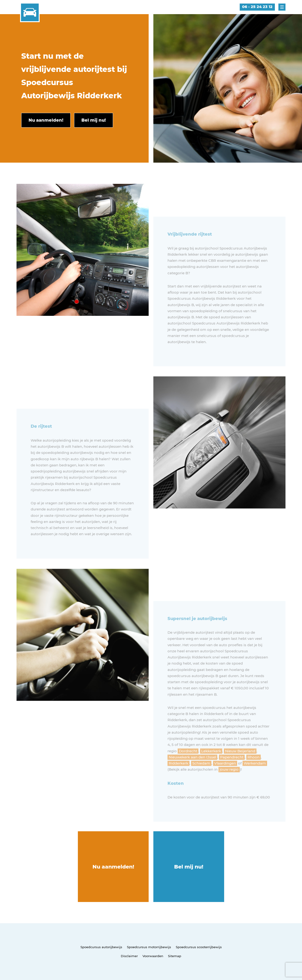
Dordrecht (188, 763)
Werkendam (255, 775)
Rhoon (254, 769)
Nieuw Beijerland (240, 763)
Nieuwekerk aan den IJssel (192, 769)
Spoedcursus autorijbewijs (101, 947)
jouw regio (229, 781)
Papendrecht (232, 769)
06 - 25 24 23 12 (257, 7)
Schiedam (201, 775)
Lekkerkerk (211, 763)
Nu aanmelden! (113, 867)
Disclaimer (129, 956)
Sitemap (175, 956)
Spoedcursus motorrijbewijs (149, 947)
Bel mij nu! (189, 867)
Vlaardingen (225, 775)
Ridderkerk (178, 775)
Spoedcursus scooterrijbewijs (199, 947)
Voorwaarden (153, 956)
